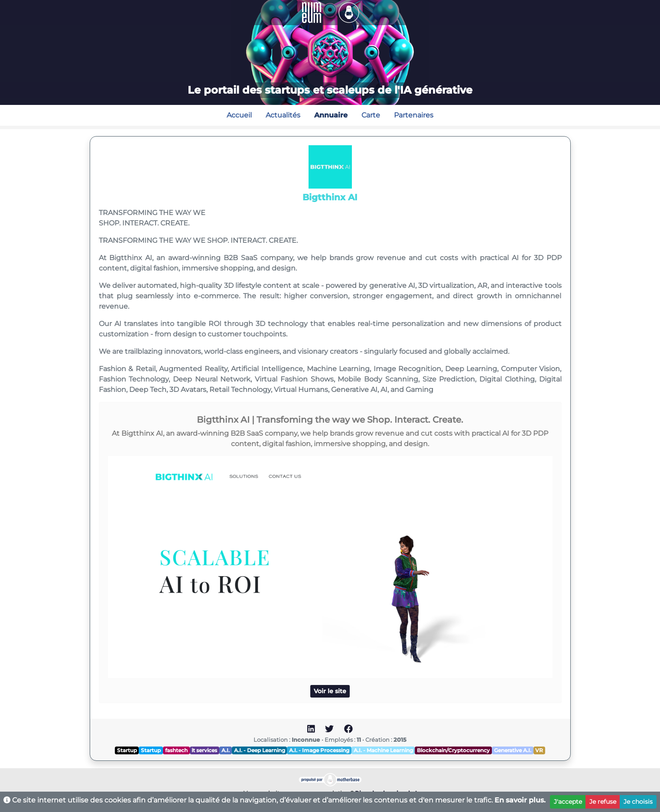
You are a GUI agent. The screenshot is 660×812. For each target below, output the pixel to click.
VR (539, 750)
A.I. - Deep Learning (260, 750)
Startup (127, 750)
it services (204, 750)
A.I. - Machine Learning (383, 750)
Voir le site (330, 691)
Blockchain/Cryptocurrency (453, 750)
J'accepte (568, 802)
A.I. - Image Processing (319, 750)
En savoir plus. (520, 800)
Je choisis (638, 802)
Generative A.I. (513, 750)
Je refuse (603, 802)
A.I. (226, 750)
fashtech (176, 750)
